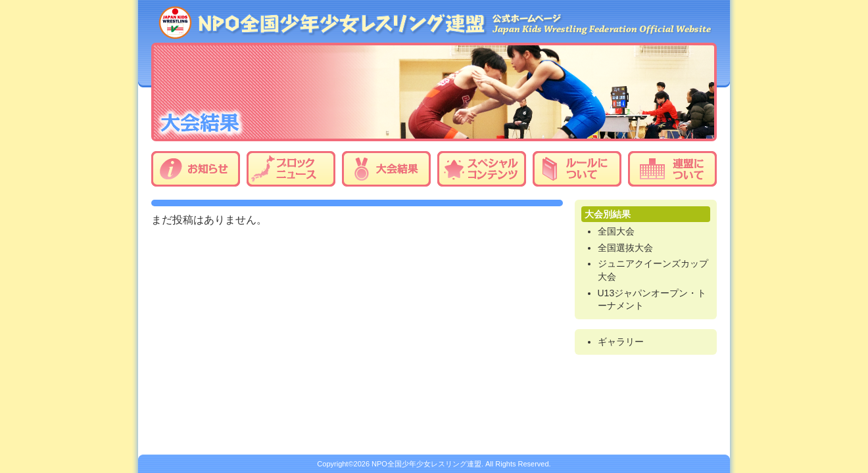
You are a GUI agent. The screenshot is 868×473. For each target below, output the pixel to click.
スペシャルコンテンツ (482, 169)
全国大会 (616, 231)
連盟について (672, 169)
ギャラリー (621, 342)
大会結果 (386, 169)
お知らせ (196, 169)
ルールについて (577, 169)
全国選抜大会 (625, 248)
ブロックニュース (291, 169)
